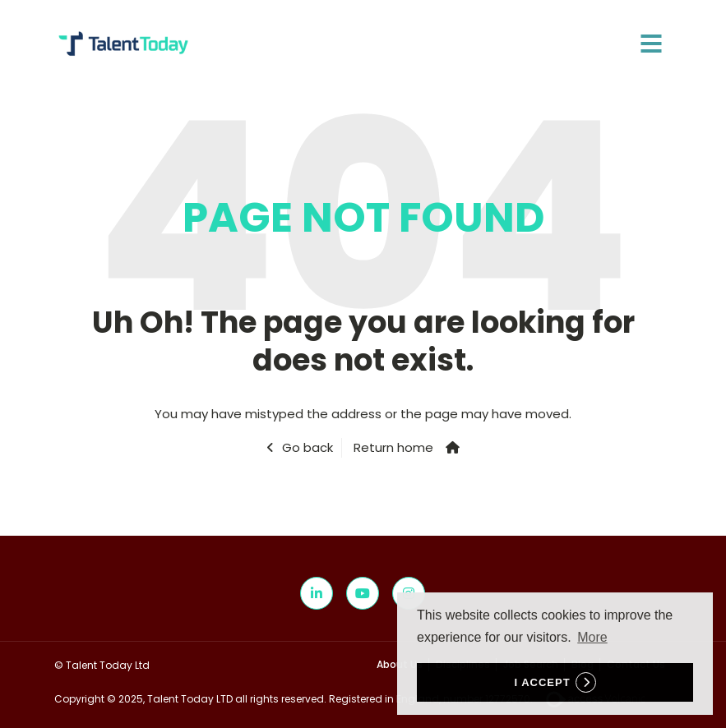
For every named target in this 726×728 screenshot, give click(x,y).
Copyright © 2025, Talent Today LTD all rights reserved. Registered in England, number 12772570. (355, 699)
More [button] (592, 637)
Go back (308, 447)
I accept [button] (542, 682)
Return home (393, 447)
